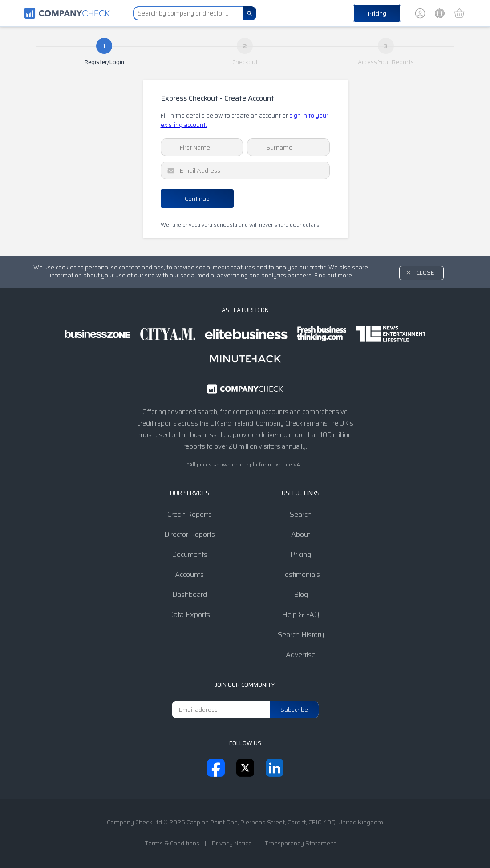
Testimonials (301, 574)
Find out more (333, 275)
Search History (301, 635)
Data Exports (189, 614)
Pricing (377, 13)
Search (301, 514)
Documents (190, 554)
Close (425, 273)
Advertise (301, 655)
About (301, 534)
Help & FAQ (301, 614)
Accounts (189, 574)
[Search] (250, 13)
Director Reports (190, 534)
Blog (301, 594)
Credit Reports (190, 514)
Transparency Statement (300, 843)
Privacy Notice (232, 843)
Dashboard (190, 594)
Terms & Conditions (172, 843)
